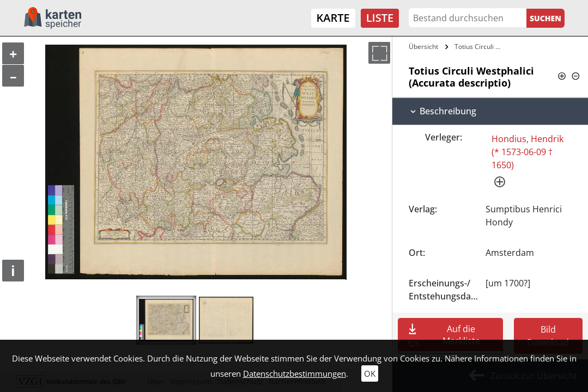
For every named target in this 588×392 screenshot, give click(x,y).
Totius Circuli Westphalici (481, 47)
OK (370, 373)
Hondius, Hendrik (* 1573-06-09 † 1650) (528, 152)
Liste (380, 18)
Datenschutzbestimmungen (295, 373)
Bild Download (548, 336)
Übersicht (423, 47)
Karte (333, 18)
